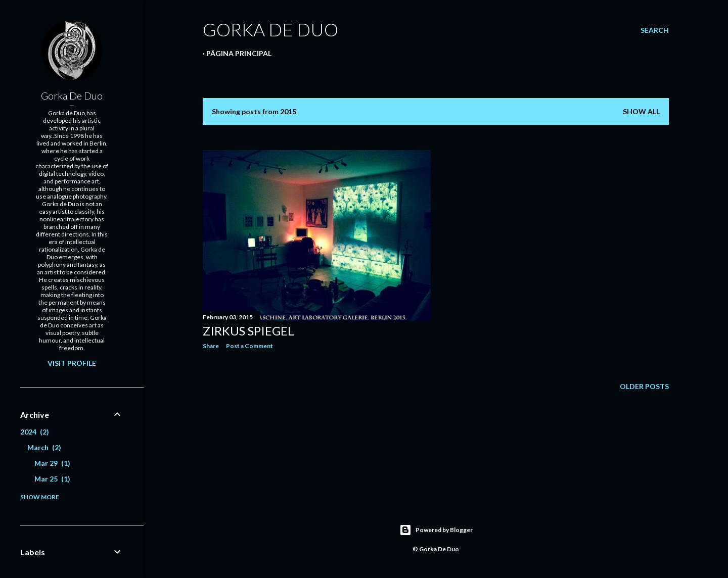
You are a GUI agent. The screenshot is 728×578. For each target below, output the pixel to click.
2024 (35, 432)
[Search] (655, 30)
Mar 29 (52, 463)
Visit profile (72, 363)
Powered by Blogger (436, 530)
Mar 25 (52, 479)
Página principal (239, 53)
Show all (641, 111)
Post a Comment (249, 346)
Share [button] (211, 346)
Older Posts (644, 386)
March (44, 447)
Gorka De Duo (72, 95)
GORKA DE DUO (270, 29)
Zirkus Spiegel (248, 331)
